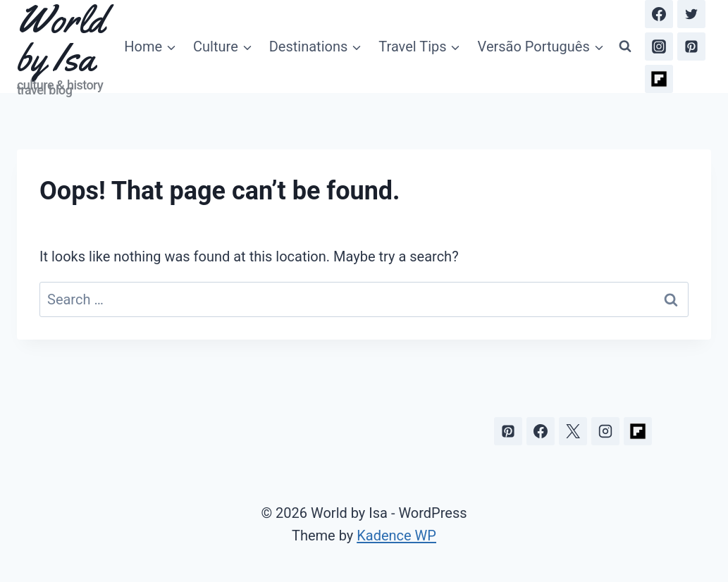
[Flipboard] (659, 79)
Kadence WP (396, 535)
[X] (573, 431)
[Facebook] (659, 14)
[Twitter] (691, 14)
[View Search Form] (625, 47)
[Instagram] (659, 47)
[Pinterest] (691, 47)
